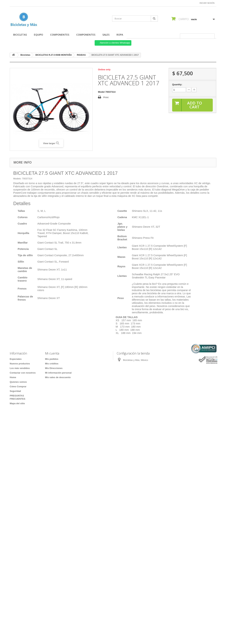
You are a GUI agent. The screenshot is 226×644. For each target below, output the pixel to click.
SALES (106, 35)
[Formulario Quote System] (113, 517)
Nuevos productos (20, 364)
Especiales (16, 359)
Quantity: (177, 84)
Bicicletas (20, 35)
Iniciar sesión (207, 3)
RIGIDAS (81, 55)
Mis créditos (52, 364)
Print (106, 97)
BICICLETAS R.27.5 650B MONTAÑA (54, 55)
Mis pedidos (52, 359)
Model (101, 92)
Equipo (38, 35)
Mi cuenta (52, 353)
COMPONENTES (60, 35)
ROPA (120, 35)
